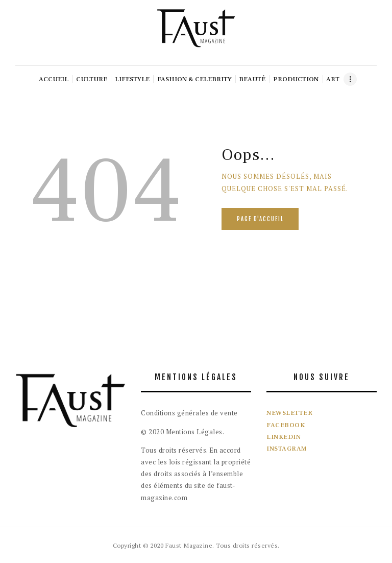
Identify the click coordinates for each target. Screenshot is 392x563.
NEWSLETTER (289, 413)
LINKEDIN (284, 437)
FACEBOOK (286, 425)
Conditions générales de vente (189, 413)
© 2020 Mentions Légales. (182, 432)
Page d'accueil (260, 219)
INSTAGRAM (287, 449)
